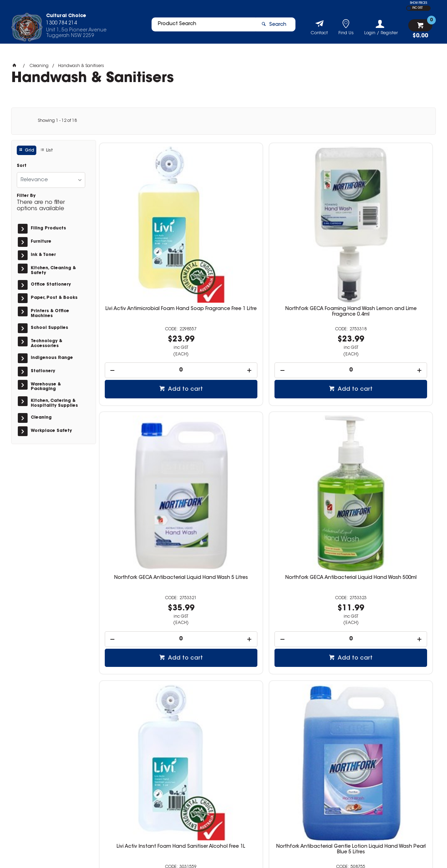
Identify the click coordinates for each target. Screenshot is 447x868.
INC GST (417, 8)
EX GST (409, 8)
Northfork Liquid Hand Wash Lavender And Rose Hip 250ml (393, 621)
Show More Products (269, 728)
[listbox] (51, 180)
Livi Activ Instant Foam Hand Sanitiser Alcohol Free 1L (139, 426)
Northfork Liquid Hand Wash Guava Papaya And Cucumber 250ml (223, 621)
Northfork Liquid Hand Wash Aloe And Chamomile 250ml (139, 619)
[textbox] (200, 27)
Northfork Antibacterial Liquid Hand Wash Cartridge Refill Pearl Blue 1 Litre (393, 428)
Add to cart (142, 310)
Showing (57, 121)
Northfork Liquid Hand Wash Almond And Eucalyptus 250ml (308, 621)
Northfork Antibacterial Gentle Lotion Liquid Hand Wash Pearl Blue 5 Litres (223, 428)
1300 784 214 (332, 791)
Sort (22, 166)
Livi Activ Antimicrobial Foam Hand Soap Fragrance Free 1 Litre (138, 236)
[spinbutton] (139, 291)
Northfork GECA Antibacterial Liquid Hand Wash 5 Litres (309, 236)
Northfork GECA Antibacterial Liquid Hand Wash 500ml (393, 236)
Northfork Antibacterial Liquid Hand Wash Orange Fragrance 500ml (308, 428)
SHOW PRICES (419, 3)
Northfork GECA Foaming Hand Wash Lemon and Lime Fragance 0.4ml (223, 236)
